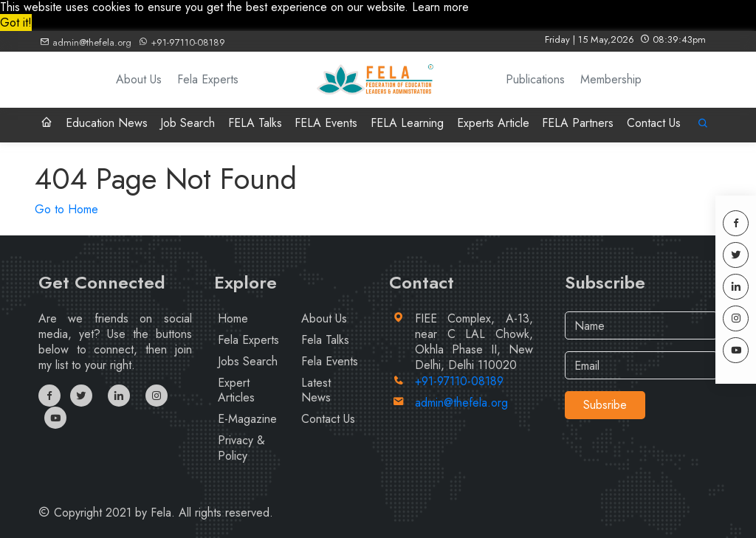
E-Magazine (247, 419)
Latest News (316, 390)
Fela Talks (325, 340)
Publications (535, 79)
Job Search (188, 123)
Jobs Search (248, 361)
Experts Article (493, 123)
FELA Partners (578, 123)
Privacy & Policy (241, 448)
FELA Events (326, 123)
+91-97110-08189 (182, 42)
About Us (139, 79)
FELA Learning (407, 123)
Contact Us (654, 123)
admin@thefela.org (86, 42)
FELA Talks (255, 123)
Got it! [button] (16, 23)
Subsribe (605, 405)
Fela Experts (208, 79)
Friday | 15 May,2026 (625, 39)
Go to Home (66, 209)
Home (233, 318)
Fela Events (330, 361)
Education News (107, 123)
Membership (611, 79)
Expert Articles (236, 390)
